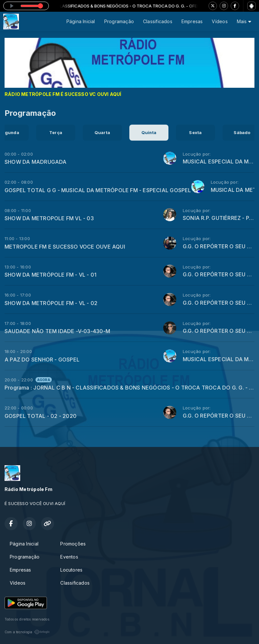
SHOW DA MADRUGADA (36, 162)
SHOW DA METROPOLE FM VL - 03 (49, 218)
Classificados (158, 21)
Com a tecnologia (27, 632)
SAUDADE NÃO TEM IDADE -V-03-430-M (57, 331)
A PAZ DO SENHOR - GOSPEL (42, 360)
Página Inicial (81, 21)
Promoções (73, 544)
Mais (244, 21)
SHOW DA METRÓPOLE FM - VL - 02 (51, 303)
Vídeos (220, 21)
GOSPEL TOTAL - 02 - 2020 (41, 416)
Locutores (71, 570)
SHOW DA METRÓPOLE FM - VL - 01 (50, 275)
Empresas (192, 21)
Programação (119, 21)
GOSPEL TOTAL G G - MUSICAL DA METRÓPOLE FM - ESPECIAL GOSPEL (98, 190)
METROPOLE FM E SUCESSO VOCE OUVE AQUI (65, 247)
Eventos (69, 557)
